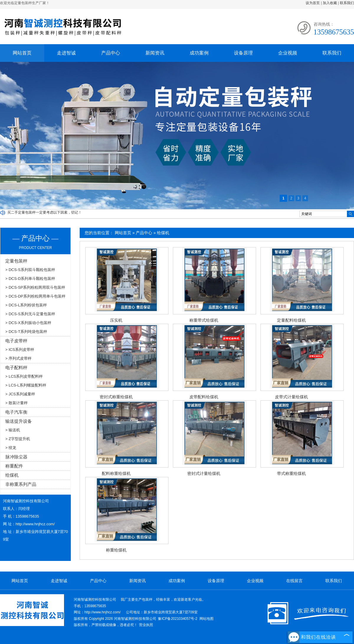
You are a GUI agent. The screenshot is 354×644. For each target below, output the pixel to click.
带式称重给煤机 (291, 473)
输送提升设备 (19, 421)
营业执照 (146, 625)
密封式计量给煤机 (204, 473)
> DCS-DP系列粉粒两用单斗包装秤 (35, 296)
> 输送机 (13, 430)
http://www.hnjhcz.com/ (35, 524)
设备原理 (243, 53)
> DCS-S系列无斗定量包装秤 (30, 314)
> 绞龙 (11, 448)
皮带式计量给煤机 (291, 397)
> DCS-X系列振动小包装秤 (28, 323)
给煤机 (163, 233)
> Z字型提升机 (18, 439)
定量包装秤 (16, 261)
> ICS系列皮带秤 (20, 350)
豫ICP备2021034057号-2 (177, 619)
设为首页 (313, 3)
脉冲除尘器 (16, 457)
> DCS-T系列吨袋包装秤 (26, 332)
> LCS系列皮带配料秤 (24, 376)
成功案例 (199, 53)
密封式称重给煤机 (116, 397)
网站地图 (206, 619)
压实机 (116, 320)
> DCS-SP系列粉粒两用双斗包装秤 (35, 287)
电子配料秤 (16, 368)
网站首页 (22, 53)
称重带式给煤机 (204, 320)
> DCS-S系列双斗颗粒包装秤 (30, 270)
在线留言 (294, 581)
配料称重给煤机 (116, 473)
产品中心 (111, 53)
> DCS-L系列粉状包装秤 (26, 305)
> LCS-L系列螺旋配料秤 (26, 385)
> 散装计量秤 (17, 403)
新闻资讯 (155, 53)
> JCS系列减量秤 (20, 394)
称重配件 (14, 466)
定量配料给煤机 (291, 320)
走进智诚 (66, 53)
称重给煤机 (116, 550)
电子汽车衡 (16, 412)
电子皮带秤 (16, 341)
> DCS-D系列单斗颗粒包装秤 (30, 279)
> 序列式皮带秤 (18, 358)
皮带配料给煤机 (204, 397)
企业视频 (288, 53)
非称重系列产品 (21, 484)
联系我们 (347, 3)
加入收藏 (330, 3)
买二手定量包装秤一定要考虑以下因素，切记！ (45, 212)
